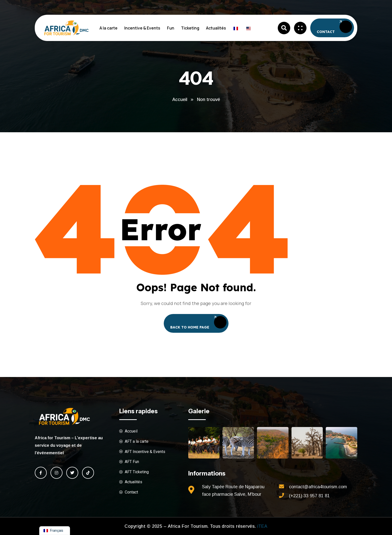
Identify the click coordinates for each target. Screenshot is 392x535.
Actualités (216, 28)
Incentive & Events (142, 28)
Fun (171, 28)
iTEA (262, 526)
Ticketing (190, 28)
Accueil (180, 99)
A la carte (108, 28)
